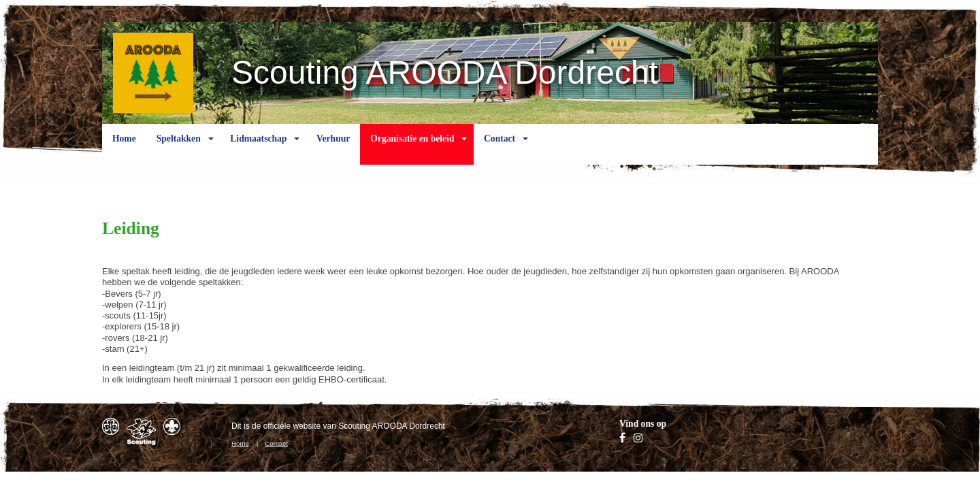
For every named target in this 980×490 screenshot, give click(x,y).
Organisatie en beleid (412, 149)
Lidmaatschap (258, 149)
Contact (500, 149)
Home (124, 149)
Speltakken (179, 149)
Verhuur (333, 149)
